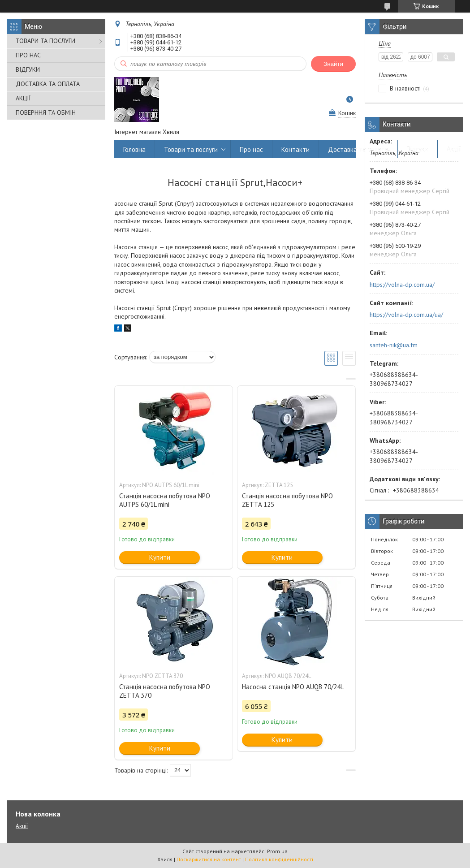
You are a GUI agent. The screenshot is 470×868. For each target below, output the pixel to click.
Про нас (251, 149)
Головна (134, 149)
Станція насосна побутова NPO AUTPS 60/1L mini (165, 500)
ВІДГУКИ (28, 69)
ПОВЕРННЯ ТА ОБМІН (46, 112)
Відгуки (418, 149)
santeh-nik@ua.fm (394, 345)
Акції (454, 149)
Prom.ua (277, 851)
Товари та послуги (191, 149)
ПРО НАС (28, 55)
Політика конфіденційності (279, 859)
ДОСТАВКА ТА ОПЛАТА (48, 84)
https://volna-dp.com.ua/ (402, 285)
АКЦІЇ (23, 98)
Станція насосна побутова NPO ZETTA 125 (287, 500)
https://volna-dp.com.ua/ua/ (406, 315)
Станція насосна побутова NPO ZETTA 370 (165, 691)
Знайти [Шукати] (333, 64)
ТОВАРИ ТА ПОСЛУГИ (45, 41)
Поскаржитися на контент (209, 859)
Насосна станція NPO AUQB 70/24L (293, 687)
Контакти (295, 149)
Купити (160, 557)
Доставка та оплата (358, 149)
